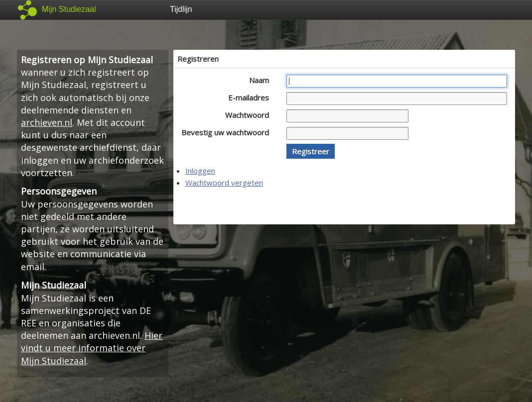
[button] (311, 151)
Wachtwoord (250, 115)
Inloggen (200, 171)
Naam (262, 80)
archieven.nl (47, 122)
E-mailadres (251, 98)
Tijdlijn (181, 9)
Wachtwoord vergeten (224, 183)
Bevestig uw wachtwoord (228, 132)
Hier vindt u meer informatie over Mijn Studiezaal (92, 348)
